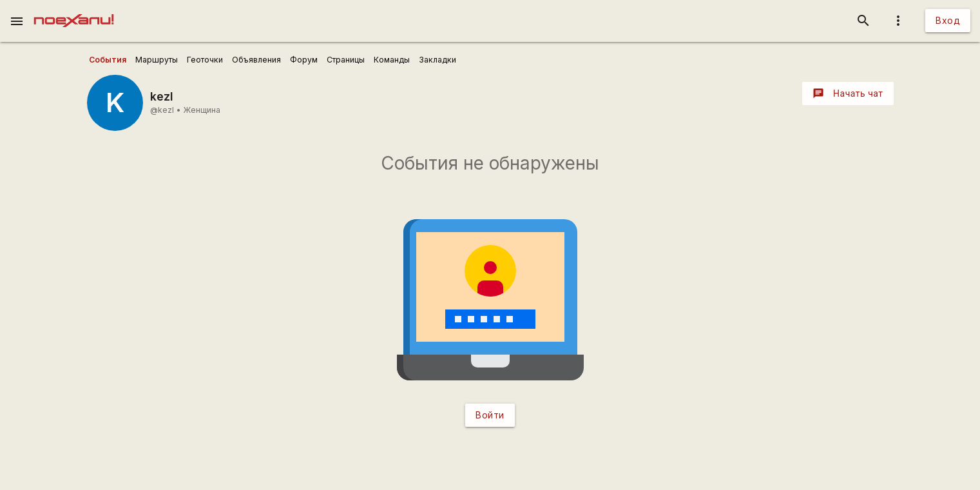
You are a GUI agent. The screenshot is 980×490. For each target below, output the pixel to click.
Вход (948, 20)
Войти (490, 415)
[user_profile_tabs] (108, 60)
